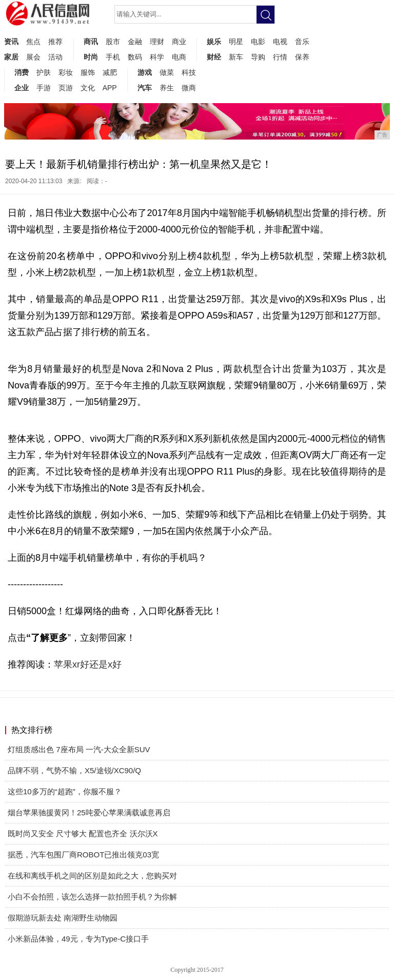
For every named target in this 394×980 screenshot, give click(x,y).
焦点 (33, 42)
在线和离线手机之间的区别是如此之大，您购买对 (92, 876)
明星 (236, 42)
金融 (135, 42)
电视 (280, 42)
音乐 (302, 42)
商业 (179, 42)
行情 (280, 57)
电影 (258, 42)
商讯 (91, 42)
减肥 (110, 72)
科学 (157, 57)
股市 (113, 42)
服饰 (88, 72)
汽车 (145, 88)
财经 (214, 57)
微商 (189, 88)
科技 (189, 72)
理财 (157, 42)
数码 (135, 57)
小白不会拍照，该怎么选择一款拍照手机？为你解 (92, 897)
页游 (66, 88)
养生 (167, 88)
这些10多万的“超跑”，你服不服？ (65, 791)
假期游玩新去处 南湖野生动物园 (63, 918)
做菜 (167, 72)
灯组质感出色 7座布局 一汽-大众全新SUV (79, 749)
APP (110, 88)
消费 (22, 72)
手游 (44, 88)
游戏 (145, 72)
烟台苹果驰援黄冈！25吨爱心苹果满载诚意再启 (89, 812)
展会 (33, 57)
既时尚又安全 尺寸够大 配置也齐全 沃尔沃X (83, 834)
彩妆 (66, 72)
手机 (113, 57)
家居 (11, 57)
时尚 (91, 57)
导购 (258, 57)
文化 (88, 88)
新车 (236, 57)
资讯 (11, 42)
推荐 (55, 42)
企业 (22, 88)
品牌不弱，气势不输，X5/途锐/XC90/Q (74, 770)
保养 (302, 57)
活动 (55, 57)
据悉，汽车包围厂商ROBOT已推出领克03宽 (83, 855)
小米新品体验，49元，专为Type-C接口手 (78, 939)
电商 (179, 57)
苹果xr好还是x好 (88, 664)
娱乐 (214, 42)
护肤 (44, 72)
